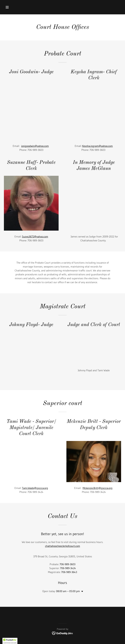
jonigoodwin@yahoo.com (35, 146)
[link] (63, 633)
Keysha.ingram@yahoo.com (97, 146)
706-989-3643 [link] (69, 572)
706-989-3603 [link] (67, 564)
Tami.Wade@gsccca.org (35, 488)
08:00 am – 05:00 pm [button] (68, 591)
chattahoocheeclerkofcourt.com (63, 546)
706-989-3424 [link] (68, 568)
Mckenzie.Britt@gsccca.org (98, 488)
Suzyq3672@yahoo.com (35, 236)
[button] (17, 7)
